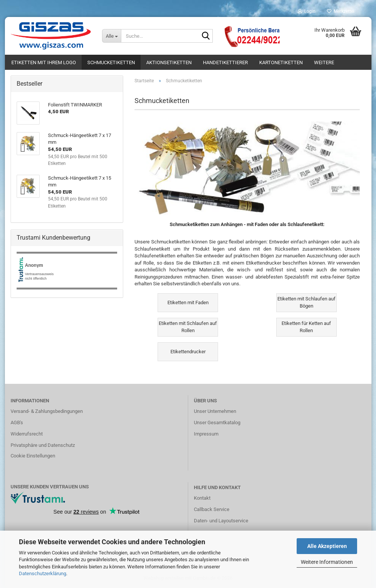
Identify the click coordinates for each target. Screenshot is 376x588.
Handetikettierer (225, 62)
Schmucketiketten (111, 62)
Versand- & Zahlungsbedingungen (47, 411)
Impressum (206, 434)
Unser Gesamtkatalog (217, 423)
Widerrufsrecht (27, 434)
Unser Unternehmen (215, 411)
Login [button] (307, 11)
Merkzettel (341, 11)
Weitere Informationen (327, 562)
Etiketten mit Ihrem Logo (44, 62)
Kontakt (202, 498)
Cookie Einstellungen (33, 456)
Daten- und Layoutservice (221, 521)
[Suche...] (111, 36)
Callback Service (212, 509)
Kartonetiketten (281, 62)
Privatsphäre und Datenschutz (43, 445)
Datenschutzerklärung (43, 573)
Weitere (324, 62)
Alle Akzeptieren (327, 546)
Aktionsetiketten (169, 62)
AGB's (17, 423)
